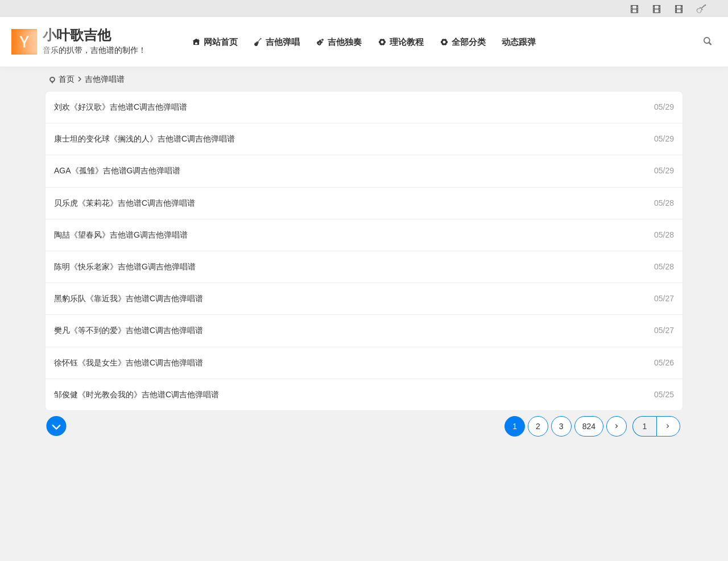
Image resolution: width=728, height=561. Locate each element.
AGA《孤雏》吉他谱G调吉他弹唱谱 (117, 171)
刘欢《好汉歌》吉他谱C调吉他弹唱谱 (121, 107)
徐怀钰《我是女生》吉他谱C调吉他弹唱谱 (129, 363)
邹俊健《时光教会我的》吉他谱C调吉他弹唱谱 (136, 394)
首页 (67, 79)
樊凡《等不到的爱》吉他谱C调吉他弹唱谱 (129, 330)
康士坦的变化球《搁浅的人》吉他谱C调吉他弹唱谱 (144, 139)
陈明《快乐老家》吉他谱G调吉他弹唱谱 (125, 267)
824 (589, 426)
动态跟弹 (519, 42)
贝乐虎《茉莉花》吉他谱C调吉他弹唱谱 (125, 203)
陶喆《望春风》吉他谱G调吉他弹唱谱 (121, 235)
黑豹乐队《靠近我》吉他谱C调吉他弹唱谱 (129, 298)
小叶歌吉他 (77, 35)
